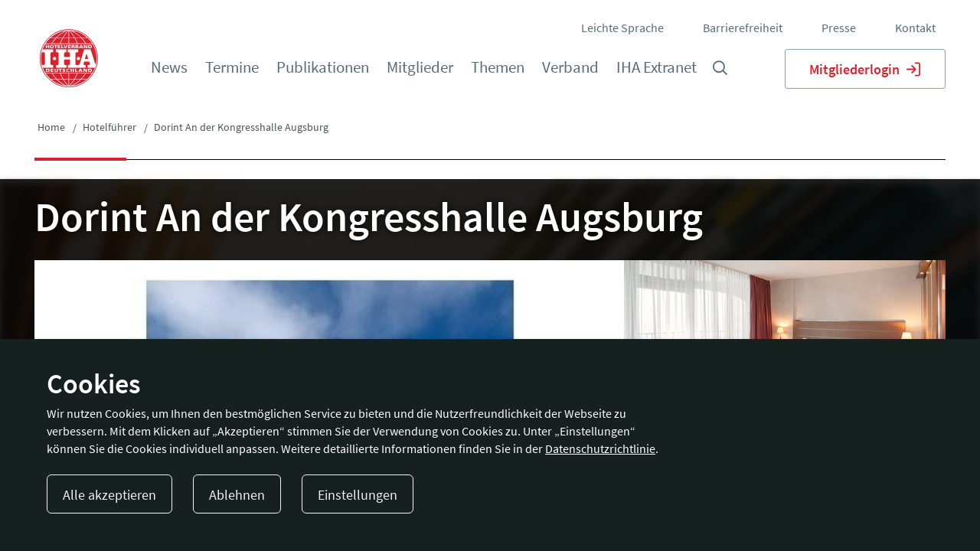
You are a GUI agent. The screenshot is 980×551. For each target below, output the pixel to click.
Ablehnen (237, 495)
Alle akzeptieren (109, 495)
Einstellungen (358, 495)
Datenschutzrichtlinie (600, 448)
